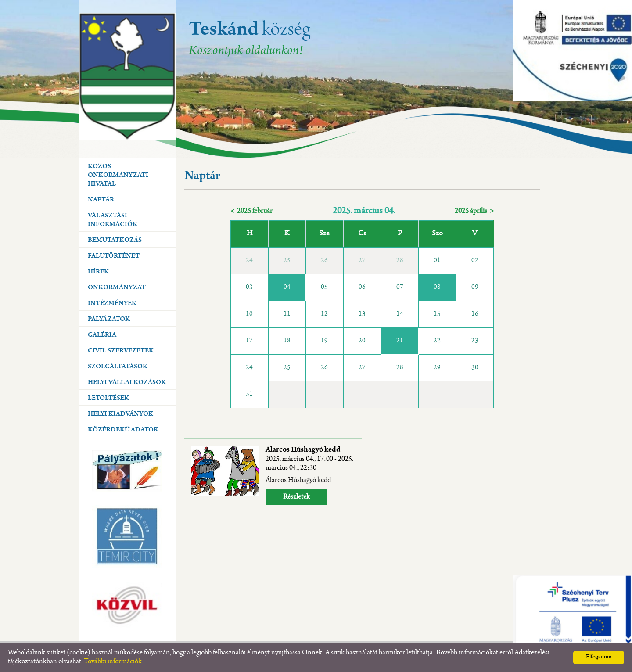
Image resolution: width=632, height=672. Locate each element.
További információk (113, 662)
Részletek (296, 497)
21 (400, 341)
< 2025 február (251, 211)
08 (437, 287)
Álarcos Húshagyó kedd (309, 459)
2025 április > (474, 211)
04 (287, 287)
